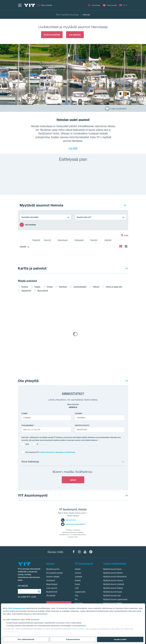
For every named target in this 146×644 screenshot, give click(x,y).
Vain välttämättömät (26, 639)
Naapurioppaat (52, 584)
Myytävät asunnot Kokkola (113, 588)
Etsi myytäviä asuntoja (55, 573)
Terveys (50, 287)
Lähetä (73, 480)
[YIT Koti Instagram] (79, 552)
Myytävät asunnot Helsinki (113, 573)
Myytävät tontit (52, 592)
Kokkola (78, 581)
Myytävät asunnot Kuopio (113, 592)
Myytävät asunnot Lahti (112, 596)
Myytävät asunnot (53, 569)
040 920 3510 (68, 520)
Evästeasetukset (73, 639)
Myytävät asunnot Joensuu (113, 581)
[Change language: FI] (124, 5)
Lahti (77, 588)
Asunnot (49, 241)
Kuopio (77, 584)
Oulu (77, 596)
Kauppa (37, 287)
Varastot (95, 241)
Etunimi (24, 413)
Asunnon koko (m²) (84, 217)
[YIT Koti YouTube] (85, 552)
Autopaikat (81, 241)
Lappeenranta (80, 592)
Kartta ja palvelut (32, 268)
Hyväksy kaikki (120, 639)
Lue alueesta (75, 35)
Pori (76, 600)
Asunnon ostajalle (53, 577)
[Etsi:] (39, 591)
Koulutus (25, 287)
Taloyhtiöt (36, 241)
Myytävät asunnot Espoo (112, 569)
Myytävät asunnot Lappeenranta (115, 600)
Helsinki (78, 569)
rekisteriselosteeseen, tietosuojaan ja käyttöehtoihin (57, 452)
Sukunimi (78, 413)
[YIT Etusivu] (29, 5)
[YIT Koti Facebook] (74, 552)
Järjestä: (23, 247)
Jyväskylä (78, 577)
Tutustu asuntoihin (52, 35)
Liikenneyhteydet (80, 287)
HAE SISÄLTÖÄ (23, 586)
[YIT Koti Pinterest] (91, 552)
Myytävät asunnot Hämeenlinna (115, 577)
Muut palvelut (43, 291)
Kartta (125, 236)
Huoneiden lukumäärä (30, 217)
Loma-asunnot (52, 588)
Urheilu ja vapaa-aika (114, 287)
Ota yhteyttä (28, 381)
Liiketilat (109, 241)
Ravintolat (63, 287)
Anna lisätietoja (30, 461)
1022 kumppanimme (17, 608)
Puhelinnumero (27, 425)
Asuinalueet (64, 241)
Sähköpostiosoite (82, 425)
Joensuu (78, 573)
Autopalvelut (26, 291)
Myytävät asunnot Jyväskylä (114, 584)
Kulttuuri (96, 287)
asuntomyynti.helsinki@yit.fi (73, 524)
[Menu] (20, 5)
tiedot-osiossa (78, 629)
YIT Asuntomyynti (33, 495)
